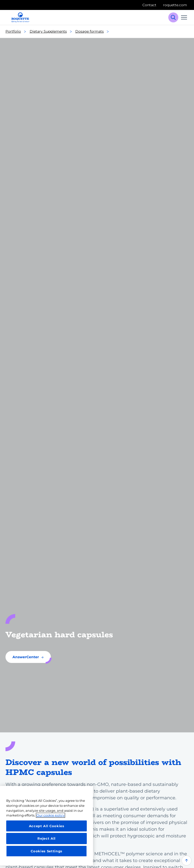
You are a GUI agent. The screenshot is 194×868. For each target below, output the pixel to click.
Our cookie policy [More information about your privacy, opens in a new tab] (50, 815)
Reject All (47, 838)
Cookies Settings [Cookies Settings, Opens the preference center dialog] (47, 851)
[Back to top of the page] (187, 861)
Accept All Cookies (47, 826)
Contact (149, 5)
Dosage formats (94, 32)
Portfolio (17, 32)
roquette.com (175, 5)
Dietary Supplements (52, 32)
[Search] (173, 17)
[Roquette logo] (20, 17)
